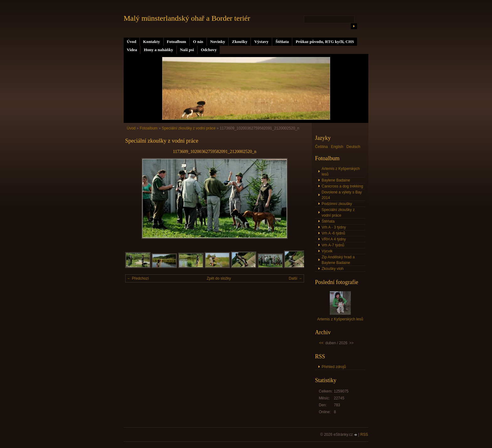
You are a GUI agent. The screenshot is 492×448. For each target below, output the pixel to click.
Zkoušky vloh (333, 269)
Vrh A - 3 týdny (334, 227)
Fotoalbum (177, 42)
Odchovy (209, 50)
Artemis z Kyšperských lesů (341, 171)
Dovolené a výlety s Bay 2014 (342, 195)
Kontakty (152, 42)
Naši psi (187, 50)
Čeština (321, 147)
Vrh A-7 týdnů (333, 245)
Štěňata (282, 42)
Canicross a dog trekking (342, 186)
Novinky (218, 42)
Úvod (131, 42)
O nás (198, 42)
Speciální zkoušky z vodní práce (189, 128)
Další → (295, 278)
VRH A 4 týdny (334, 239)
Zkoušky (240, 42)
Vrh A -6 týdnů (333, 233)
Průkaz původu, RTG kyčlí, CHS (325, 42)
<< (321, 343)
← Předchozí (138, 278)
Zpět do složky (219, 278)
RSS (364, 435)
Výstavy (261, 42)
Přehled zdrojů (334, 367)
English (337, 147)
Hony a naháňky (158, 50)
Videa (132, 50)
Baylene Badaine (336, 180)
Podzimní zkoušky (337, 204)
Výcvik (327, 251)
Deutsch (353, 147)
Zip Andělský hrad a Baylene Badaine (338, 260)
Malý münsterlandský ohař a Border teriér (187, 18)
